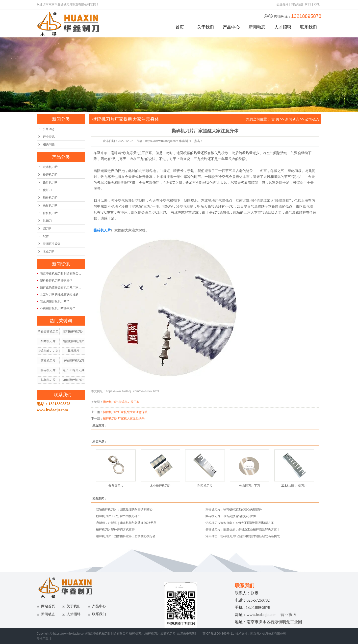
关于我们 (205, 27)
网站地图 (297, 4)
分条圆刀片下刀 (250, 486)
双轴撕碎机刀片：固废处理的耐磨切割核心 (124, 509)
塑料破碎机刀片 (74, 332)
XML (317, 4)
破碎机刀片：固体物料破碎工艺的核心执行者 (126, 536)
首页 (180, 27)
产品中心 (231, 27)
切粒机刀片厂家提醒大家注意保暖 (125, 412)
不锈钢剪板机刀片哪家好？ (58, 308)
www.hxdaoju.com (262, 615)
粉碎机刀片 (50, 175)
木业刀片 (49, 252)
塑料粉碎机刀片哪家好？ (56, 280)
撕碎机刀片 (50, 182)
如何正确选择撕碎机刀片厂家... (60, 287)
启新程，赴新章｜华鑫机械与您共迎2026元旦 (126, 523)
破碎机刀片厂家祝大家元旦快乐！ (125, 419)
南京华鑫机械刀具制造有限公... (60, 274)
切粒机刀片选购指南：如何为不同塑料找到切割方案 (240, 523)
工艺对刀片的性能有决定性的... (60, 294)
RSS (308, 4)
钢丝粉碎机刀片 (74, 341)
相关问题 (49, 144)
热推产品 (43, 639)
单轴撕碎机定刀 (48, 332)
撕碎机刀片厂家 (129, 402)
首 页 (275, 119)
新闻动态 (257, 27)
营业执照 (288, 615)
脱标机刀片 (50, 205)
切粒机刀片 (50, 198)
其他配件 (74, 351)
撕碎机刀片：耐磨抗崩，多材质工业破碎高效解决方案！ (243, 530)
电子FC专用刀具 (74, 370)
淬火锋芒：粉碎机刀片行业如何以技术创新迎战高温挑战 (243, 536)
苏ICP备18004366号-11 (218, 634)
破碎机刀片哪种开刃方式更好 (115, 530)
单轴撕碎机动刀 (74, 361)
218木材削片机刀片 (294, 486)
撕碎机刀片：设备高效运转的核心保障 (231, 516)
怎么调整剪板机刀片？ (55, 301)
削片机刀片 (48, 341)
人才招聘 (283, 27)
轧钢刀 (47, 221)
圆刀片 (47, 228)
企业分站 (282, 4)
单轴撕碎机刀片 (74, 380)
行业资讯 (49, 137)
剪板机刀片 (50, 213)
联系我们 (308, 27)
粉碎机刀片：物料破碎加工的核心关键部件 (234, 509)
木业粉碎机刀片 (160, 486)
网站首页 (48, 606)
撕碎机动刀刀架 (48, 351)
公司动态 (49, 129)
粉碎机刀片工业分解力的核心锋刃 (118, 516)
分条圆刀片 (116, 486)
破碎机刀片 (50, 167)
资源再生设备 (52, 244)
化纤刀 (47, 190)
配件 (46, 236)
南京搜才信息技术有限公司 (268, 634)
